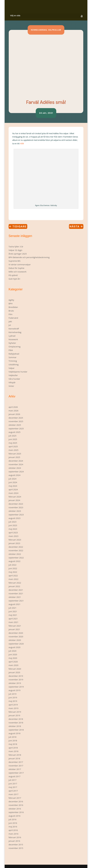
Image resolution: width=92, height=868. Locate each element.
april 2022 (13, 576)
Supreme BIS (14, 261)
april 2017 (13, 791)
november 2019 (16, 680)
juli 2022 (13, 565)
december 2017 (16, 762)
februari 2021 (15, 626)
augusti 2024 (14, 475)
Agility (11, 300)
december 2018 (16, 719)
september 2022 (16, 558)
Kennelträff (14, 329)
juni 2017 (13, 784)
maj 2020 (13, 658)
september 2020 (16, 644)
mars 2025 (14, 450)
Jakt (10, 321)
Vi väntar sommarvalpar (20, 264)
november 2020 (16, 636)
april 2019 (13, 705)
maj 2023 (13, 529)
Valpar (12, 368)
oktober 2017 (15, 769)
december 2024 (16, 461)
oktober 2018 (15, 726)
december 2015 (16, 844)
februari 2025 (15, 454)
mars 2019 (14, 708)
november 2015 (16, 848)
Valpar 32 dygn (15, 250)
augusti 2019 (14, 690)
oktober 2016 (15, 809)
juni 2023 (13, 525)
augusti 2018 (14, 733)
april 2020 (13, 662)
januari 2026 (14, 414)
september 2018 (16, 730)
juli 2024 (13, 479)
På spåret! (13, 275)
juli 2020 (13, 651)
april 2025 (13, 446)
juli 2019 (13, 694)
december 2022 (16, 547)
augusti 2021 (14, 604)
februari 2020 (15, 669)
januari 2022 (14, 586)
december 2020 (16, 633)
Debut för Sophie (16, 268)
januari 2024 (14, 500)
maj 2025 (13, 443)
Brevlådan (13, 307)
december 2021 (16, 590)
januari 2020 (14, 672)
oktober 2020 (15, 640)
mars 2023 (14, 536)
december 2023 (16, 504)
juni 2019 (13, 697)
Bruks (11, 311)
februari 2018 (15, 755)
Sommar (13, 357)
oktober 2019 (15, 683)
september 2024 (16, 472)
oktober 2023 (15, 511)
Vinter (11, 386)
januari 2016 (14, 841)
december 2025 (16, 418)
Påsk (11, 350)
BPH (11, 304)
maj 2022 (13, 572)
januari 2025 (14, 457)
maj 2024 (13, 486)
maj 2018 (13, 744)
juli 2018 (13, 737)
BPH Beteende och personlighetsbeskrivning (29, 257)
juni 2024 (13, 482)
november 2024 (16, 464)
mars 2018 (14, 751)
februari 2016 (15, 837)
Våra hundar (14, 379)
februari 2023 (15, 540)
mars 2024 (14, 493)
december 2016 (16, 801)
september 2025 (16, 428)
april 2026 (13, 407)
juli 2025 (13, 436)
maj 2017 (13, 787)
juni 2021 (13, 611)
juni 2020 (13, 654)
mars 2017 (14, 794)
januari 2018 (14, 758)
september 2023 (16, 515)
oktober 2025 (15, 425)
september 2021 (16, 601)
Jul (10, 325)
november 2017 (16, 766)
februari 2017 (15, 798)
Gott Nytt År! (14, 279)
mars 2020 (14, 665)
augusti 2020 (14, 647)
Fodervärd (13, 318)
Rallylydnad (14, 354)
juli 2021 (13, 608)
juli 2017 (13, 780)
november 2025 (16, 421)
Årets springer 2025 (18, 254)
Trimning (13, 361)
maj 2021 (13, 615)
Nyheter (12, 343)
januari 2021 (14, 629)
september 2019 (16, 687)
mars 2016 (14, 834)
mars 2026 (14, 411)
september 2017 (16, 773)
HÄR (22, 144)
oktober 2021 (15, 597)
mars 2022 (14, 579)
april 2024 (13, 489)
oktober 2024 (15, 468)
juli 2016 (13, 819)
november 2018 (16, 723)
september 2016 (16, 812)
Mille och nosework (18, 272)
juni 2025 (13, 439)
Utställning (14, 364)
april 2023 (13, 532)
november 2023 (16, 507)
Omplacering (15, 347)
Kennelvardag (39, 30)
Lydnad (12, 336)
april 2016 (13, 830)
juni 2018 (13, 740)
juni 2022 (13, 568)
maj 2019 (13, 701)
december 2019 (16, 676)
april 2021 (13, 619)
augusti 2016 (14, 816)
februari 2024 (15, 497)
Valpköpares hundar (18, 372)
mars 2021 (14, 622)
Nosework (13, 339)
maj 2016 (13, 827)
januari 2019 (14, 715)
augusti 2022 (14, 561)
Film (11, 314)
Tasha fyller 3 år (16, 247)
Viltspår (12, 382)
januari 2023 (14, 543)
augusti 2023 (14, 518)
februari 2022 (15, 583)
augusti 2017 (14, 776)
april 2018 (13, 748)
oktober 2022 (15, 554)
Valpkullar (55, 30)
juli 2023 (13, 522)
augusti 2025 (14, 432)
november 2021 (16, 593)
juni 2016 (13, 823)
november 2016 (16, 805)
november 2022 (16, 550)
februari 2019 (15, 712)
